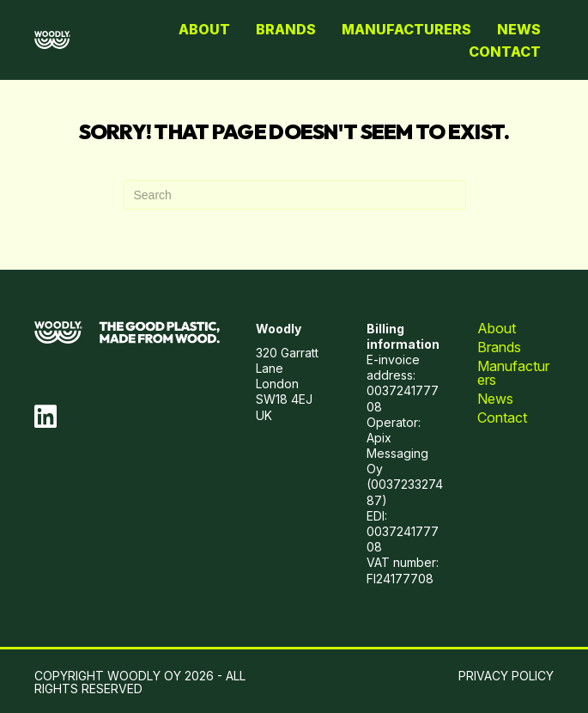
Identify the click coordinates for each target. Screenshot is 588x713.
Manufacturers (406, 29)
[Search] (294, 195)
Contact (505, 52)
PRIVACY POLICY (506, 676)
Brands (286, 29)
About (204, 29)
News (519, 29)
